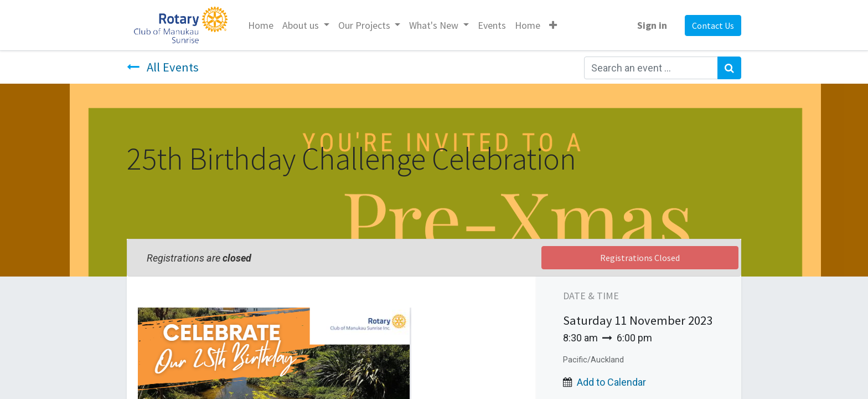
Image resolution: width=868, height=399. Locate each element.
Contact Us (713, 25)
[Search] (729, 68)
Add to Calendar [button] (611, 382)
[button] (553, 25)
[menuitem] (261, 25)
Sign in (652, 25)
